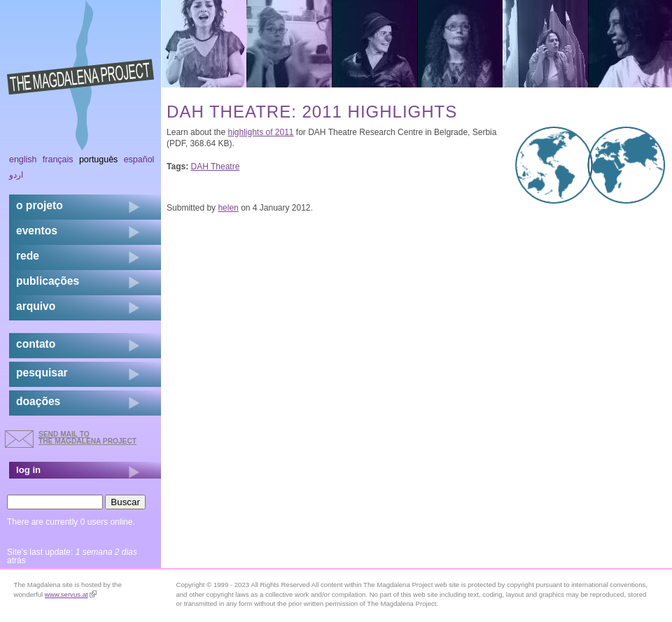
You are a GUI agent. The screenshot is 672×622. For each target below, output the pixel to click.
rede (28, 256)
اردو (16, 175)
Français (58, 160)
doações (38, 401)
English (23, 160)
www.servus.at (71, 594)
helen (228, 208)
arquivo (36, 306)
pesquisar (42, 373)
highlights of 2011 (260, 132)
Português (98, 160)
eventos (37, 231)
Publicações (48, 281)
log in (28, 470)
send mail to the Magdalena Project (87, 438)
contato (36, 344)
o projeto (40, 205)
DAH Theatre (216, 167)
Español (139, 160)
